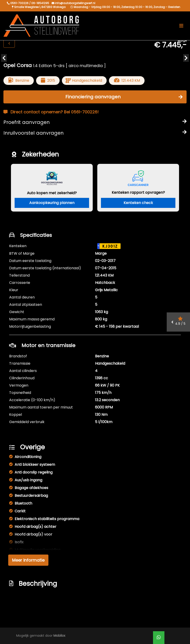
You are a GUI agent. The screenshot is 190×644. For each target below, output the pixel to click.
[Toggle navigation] (181, 26)
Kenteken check (138, 203)
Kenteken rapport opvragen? (138, 192)
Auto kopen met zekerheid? (52, 193)
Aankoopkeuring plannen (52, 203)
